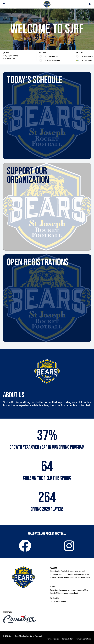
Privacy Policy (67, 639)
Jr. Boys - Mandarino (52, 61)
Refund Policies (53, 639)
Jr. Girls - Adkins (87, 61)
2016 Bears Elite (9, 59)
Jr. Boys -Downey (51, 56)
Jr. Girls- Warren (87, 56)
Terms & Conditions (84, 639)
